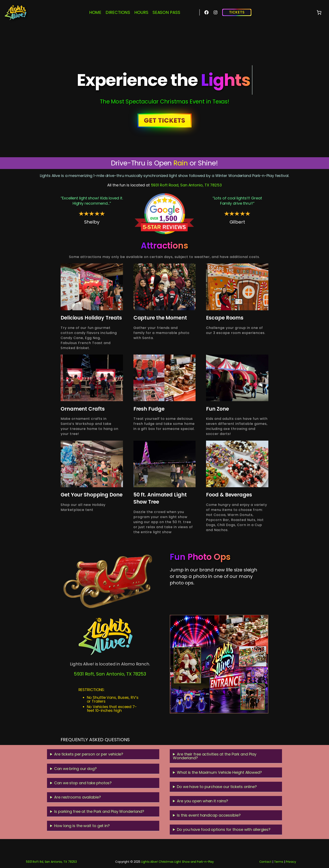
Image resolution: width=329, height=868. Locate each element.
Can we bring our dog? (75, 769)
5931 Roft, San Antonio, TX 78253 (110, 674)
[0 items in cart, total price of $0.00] (319, 12)
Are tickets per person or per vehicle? (89, 754)
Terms (279, 862)
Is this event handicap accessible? (209, 815)
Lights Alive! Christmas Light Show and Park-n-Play (178, 862)
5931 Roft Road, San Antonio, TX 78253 (186, 185)
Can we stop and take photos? (83, 783)
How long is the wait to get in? (82, 826)
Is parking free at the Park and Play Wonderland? (99, 811)
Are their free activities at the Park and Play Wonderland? (215, 756)
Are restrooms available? (78, 797)
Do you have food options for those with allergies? (224, 829)
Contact (265, 862)
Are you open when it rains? (202, 801)
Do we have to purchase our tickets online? (217, 787)
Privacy (291, 862)
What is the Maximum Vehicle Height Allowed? (219, 772)
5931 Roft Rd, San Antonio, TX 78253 (51, 862)
